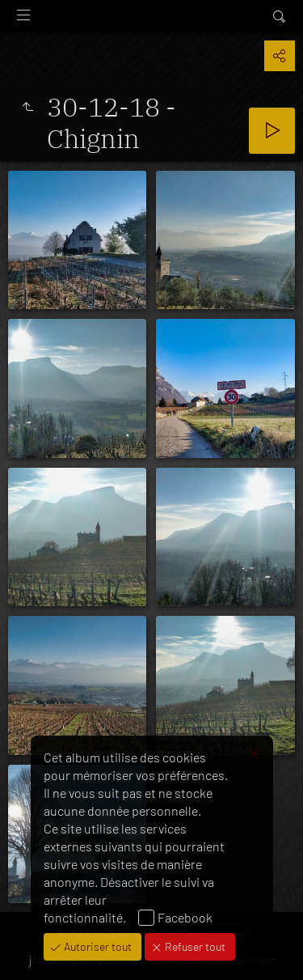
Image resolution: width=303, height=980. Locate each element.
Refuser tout (194, 946)
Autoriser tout (97, 946)
